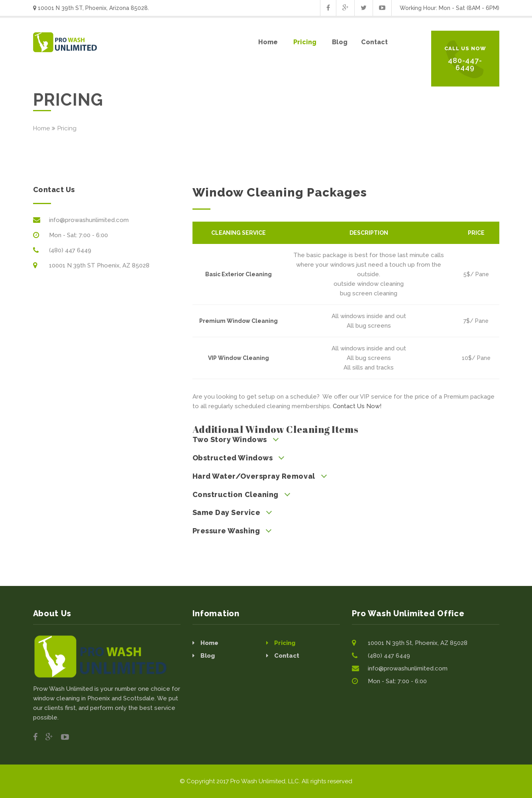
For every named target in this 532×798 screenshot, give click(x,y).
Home (41, 128)
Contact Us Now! (357, 406)
